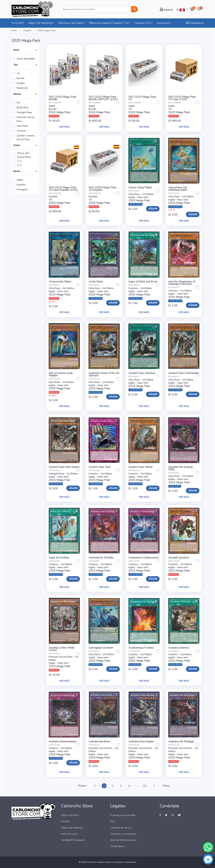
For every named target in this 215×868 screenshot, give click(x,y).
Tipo (16, 65)
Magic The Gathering (40, 23)
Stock (16, 50)
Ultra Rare (22, 126)
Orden (17, 145)
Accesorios (163, 23)
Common (21, 131)
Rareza (17, 94)
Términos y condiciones (123, 834)
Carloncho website (96, 862)
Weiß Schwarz (69, 834)
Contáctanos (195, 23)
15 (144, 786)
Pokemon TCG (142, 23)
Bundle (21, 78)
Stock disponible (26, 59)
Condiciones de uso (121, 828)
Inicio (14, 30)
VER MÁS (64, 127)
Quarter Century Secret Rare (26, 138)
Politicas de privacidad (123, 815)
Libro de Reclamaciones (123, 840)
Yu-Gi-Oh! (17, 23)
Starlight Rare (24, 112)
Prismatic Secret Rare (26, 119)
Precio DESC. (24, 157)
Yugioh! (27, 30)
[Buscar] (96, 9)
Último (166, 786)
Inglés (20, 180)
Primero (82, 786)
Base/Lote (22, 88)
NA (18, 103)
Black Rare (23, 108)
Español (21, 185)
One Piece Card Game (71, 23)
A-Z (19, 161)
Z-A (19, 165)
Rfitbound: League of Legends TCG (109, 23)
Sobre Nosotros (70, 815)
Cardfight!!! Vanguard (73, 840)
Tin (18, 73)
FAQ (113, 821)
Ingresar (166, 10)
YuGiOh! (65, 821)
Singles (21, 83)
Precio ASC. (24, 153)
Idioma (17, 171)
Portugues (22, 189)
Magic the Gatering (72, 828)
